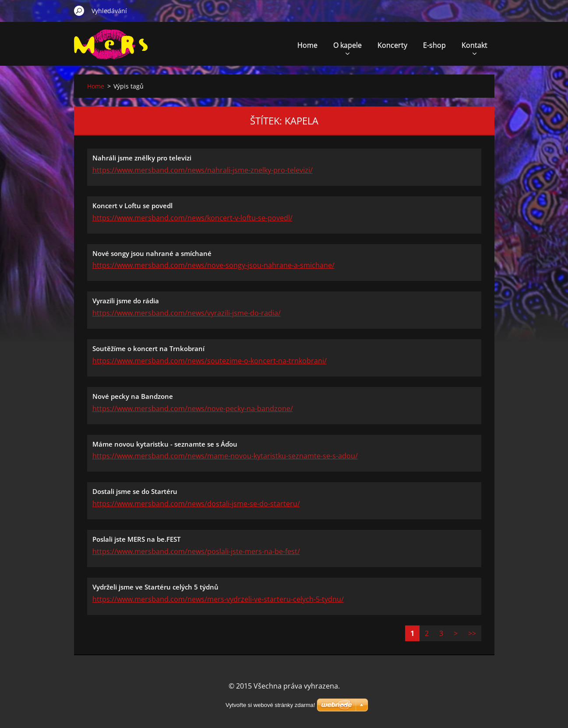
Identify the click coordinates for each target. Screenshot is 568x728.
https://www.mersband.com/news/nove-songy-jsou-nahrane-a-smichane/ (213, 265)
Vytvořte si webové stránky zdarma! (270, 705)
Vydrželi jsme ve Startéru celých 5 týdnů (155, 587)
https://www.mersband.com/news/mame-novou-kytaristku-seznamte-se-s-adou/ (225, 456)
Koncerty (392, 45)
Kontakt (475, 48)
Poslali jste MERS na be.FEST (136, 539)
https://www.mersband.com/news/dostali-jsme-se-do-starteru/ (196, 504)
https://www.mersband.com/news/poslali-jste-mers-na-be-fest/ (196, 551)
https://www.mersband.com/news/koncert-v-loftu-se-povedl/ (192, 218)
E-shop (434, 45)
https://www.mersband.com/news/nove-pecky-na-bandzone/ (193, 408)
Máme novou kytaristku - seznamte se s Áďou (165, 444)
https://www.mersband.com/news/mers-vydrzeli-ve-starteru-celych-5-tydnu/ (218, 599)
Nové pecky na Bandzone (133, 396)
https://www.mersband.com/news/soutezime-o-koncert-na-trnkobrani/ (210, 361)
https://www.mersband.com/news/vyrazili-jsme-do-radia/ (187, 313)
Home (307, 45)
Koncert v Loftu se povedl (132, 206)
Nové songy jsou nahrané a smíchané (152, 253)
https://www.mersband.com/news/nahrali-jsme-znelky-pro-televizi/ (203, 170)
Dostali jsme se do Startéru (135, 491)
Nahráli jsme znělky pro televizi (142, 158)
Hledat (79, 11)
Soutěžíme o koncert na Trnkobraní (148, 348)
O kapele (348, 48)
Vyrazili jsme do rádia (126, 301)
